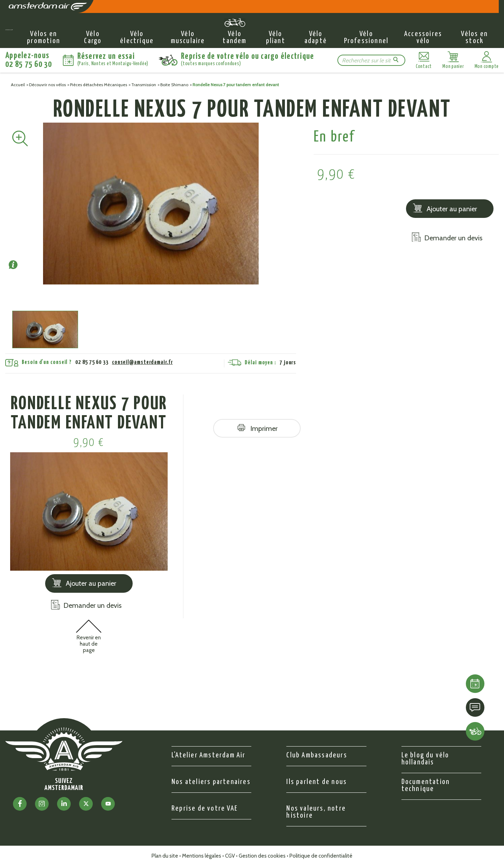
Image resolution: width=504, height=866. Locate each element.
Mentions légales (202, 856)
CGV (230, 856)
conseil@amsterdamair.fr (142, 362)
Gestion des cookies (262, 856)
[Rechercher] (366, 60)
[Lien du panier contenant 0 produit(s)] (453, 60)
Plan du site (165, 856)
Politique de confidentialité (321, 856)
